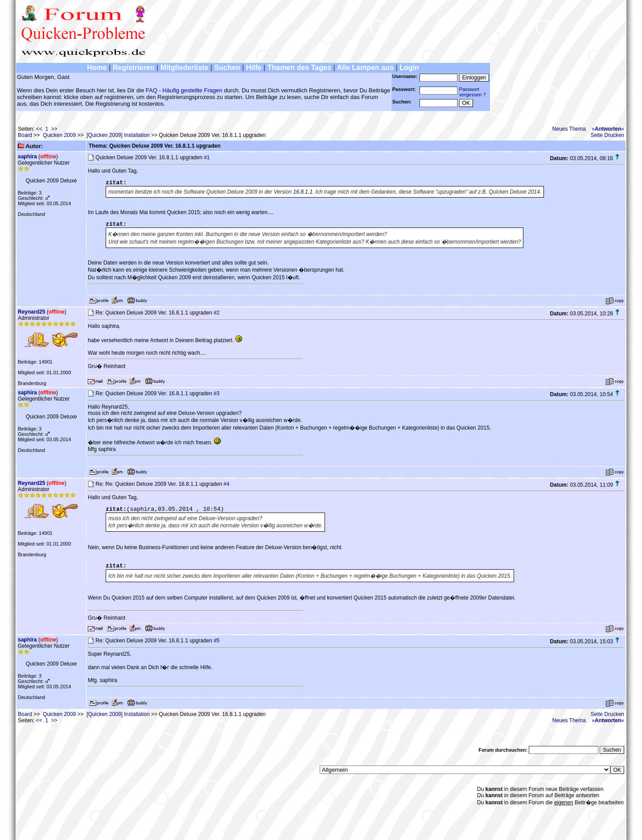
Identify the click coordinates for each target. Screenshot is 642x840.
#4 (226, 484)
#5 (216, 641)
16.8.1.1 (302, 192)
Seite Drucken (607, 135)
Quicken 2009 (59, 135)
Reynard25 (31, 312)
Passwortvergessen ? (473, 92)
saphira (27, 157)
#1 (207, 157)
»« (608, 129)
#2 (216, 313)
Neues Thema (569, 129)
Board (25, 135)
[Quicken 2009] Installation (118, 135)
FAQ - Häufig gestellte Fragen (184, 90)
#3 (216, 393)
